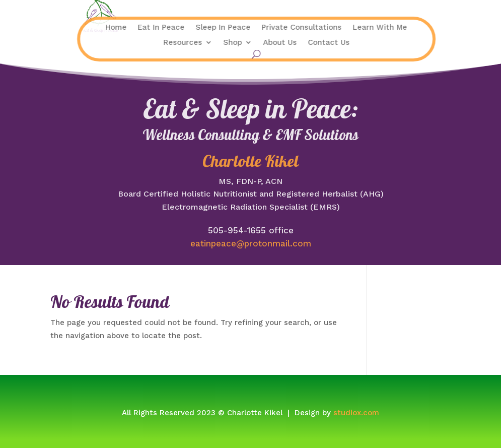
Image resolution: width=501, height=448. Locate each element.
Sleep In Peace (180, 28)
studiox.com (356, 413)
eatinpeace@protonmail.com (251, 243)
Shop (190, 43)
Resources (140, 43)
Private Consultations (259, 28)
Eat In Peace (118, 28)
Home (73, 28)
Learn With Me (337, 28)
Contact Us (286, 43)
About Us (237, 43)
